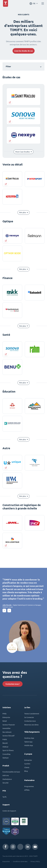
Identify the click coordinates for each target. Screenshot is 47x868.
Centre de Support (9, 811)
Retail (5, 721)
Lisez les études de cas (24, 51)
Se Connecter (29, 717)
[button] (4, 611)
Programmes (29, 786)
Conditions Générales (20, 861)
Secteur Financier (9, 725)
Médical (5, 747)
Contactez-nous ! (13, 684)
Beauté (5, 743)
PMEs (5, 714)
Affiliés (27, 790)
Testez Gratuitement (32, 714)
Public (5, 739)
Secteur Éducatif (8, 736)
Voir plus (23, 212)
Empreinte (6, 861)
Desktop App (29, 738)
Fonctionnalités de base (11, 772)
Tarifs (5, 797)
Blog (26, 771)
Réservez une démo (31, 725)
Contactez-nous (30, 721)
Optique (6, 758)
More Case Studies (23, 152)
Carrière (27, 764)
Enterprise (6, 717)
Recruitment (7, 732)
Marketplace (7, 779)
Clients (27, 767)
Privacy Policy (35, 861)
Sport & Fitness (8, 750)
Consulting (6, 754)
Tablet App (28, 742)
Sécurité (5, 783)
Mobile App (29, 745)
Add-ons (6, 775)
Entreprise (28, 760)
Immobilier (7, 728)
